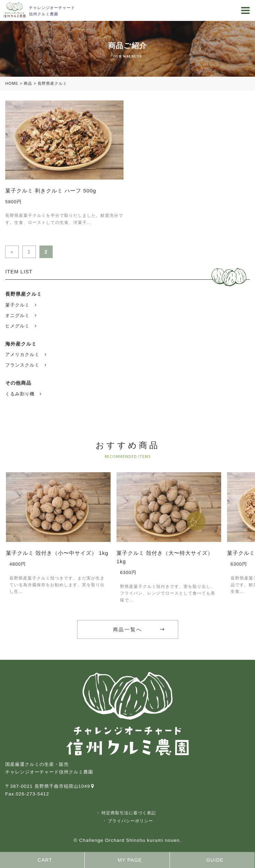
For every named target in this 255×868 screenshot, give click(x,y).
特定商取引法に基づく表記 (129, 813)
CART (45, 860)
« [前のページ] (12, 252)
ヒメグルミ (17, 326)
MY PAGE (130, 860)
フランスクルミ (22, 365)
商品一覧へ (128, 629)
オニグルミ (17, 316)
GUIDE (215, 860)
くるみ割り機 (20, 394)
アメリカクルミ (22, 355)
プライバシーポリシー (130, 821)
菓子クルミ (17, 305)
